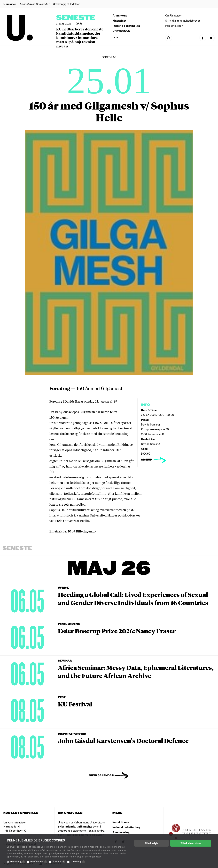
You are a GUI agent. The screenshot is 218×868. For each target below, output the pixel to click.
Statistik (59, 861)
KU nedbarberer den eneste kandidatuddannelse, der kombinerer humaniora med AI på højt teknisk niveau (80, 37)
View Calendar (101, 776)
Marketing (78, 861)
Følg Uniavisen (174, 26)
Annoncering (121, 832)
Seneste (76, 18)
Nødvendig (18, 861)
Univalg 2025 (121, 31)
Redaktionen (121, 822)
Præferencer (39, 861)
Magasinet (119, 20)
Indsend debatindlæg (126, 26)
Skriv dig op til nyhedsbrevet (183, 20)
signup (147, 460)
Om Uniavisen (174, 15)
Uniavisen (10, 4)
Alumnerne (120, 15)
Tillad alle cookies (191, 843)
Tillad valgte (151, 843)
